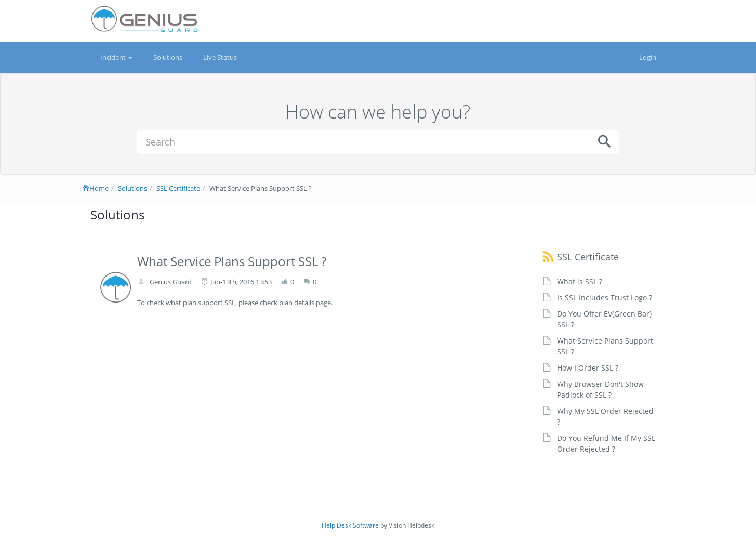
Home (96, 188)
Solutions (168, 57)
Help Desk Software (350, 525)
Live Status (220, 57)
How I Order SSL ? (588, 368)
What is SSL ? (580, 281)
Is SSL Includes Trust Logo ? (605, 298)
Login (648, 57)
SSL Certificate (178, 188)
